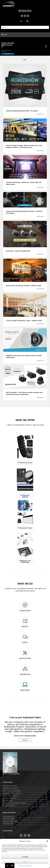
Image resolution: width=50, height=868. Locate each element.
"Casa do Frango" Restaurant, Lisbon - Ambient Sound (25, 305)
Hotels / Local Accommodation (12, 791)
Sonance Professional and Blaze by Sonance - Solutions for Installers (25, 200)
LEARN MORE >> (41, 114)
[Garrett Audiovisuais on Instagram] (25, 16)
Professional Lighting (9, 819)
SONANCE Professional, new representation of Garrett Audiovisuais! (25, 340)
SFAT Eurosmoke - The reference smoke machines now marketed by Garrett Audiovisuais (25, 377)
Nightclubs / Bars (8, 801)
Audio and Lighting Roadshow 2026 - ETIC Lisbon (25, 85)
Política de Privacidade (25, 866)
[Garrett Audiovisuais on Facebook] (22, 16)
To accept (25, 857)
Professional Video (8, 824)
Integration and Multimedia (10, 821)
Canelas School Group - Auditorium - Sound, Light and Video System (25, 167)
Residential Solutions (9, 805)
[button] (47, 841)
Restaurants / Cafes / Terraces (12, 793)
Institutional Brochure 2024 (11, 774)
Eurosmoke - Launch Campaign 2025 (25, 234)
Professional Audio (8, 816)
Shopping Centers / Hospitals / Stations (14, 803)
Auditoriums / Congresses (10, 788)
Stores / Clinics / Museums (10, 796)
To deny (25, 862)
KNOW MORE (8, 54)
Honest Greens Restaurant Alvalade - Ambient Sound (25, 270)
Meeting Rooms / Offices (10, 786)
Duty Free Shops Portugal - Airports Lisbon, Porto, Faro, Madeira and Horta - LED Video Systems (25, 130)
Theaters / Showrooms (10, 798)
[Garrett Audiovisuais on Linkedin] (28, 16)
